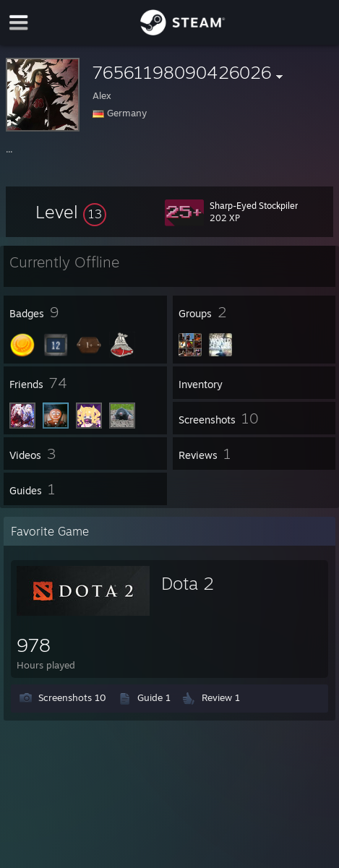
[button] (71, 212)
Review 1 (221, 697)
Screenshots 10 (72, 697)
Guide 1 (154, 697)
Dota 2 (188, 583)
